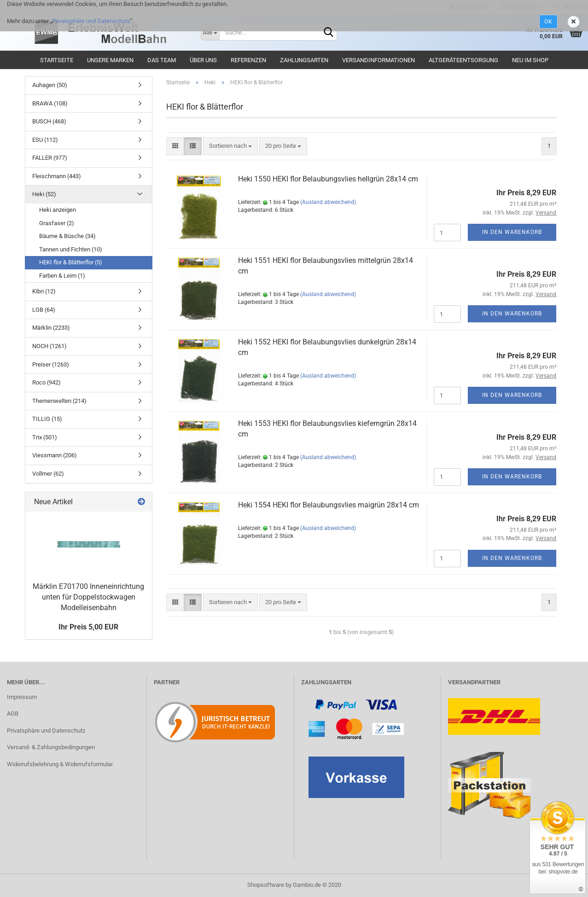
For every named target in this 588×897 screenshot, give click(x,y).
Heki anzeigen (58, 210)
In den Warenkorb (512, 232)
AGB (13, 714)
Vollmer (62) (48, 474)
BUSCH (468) (49, 121)
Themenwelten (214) (59, 401)
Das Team (162, 60)
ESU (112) (45, 140)
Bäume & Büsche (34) (67, 236)
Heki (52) (44, 194)
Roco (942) (47, 382)
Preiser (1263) (51, 364)
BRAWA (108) (50, 103)
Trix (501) (45, 437)
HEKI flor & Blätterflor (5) (71, 262)
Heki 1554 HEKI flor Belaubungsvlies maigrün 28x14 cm (329, 505)
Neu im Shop (530, 60)
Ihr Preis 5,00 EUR (88, 627)
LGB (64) (44, 310)
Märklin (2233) (51, 328)
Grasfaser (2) (57, 223)
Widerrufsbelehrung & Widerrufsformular (60, 764)
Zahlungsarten (304, 60)
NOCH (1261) (49, 346)
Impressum (22, 697)
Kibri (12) (44, 291)
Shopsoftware (266, 885)
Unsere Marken (110, 60)
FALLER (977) (50, 158)
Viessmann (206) (55, 455)
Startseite (57, 60)
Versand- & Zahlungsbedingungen (51, 747)
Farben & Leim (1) (62, 276)
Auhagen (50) (50, 85)
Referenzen (248, 60)
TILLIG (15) (47, 419)
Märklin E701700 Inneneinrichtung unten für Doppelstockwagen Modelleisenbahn (88, 597)
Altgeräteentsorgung (463, 60)
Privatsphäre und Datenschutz (91, 21)
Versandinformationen (378, 60)
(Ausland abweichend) (328, 202)
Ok (548, 22)
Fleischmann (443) (57, 176)
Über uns (203, 60)
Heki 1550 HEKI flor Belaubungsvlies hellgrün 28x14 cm (328, 179)
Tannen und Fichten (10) (71, 249)
